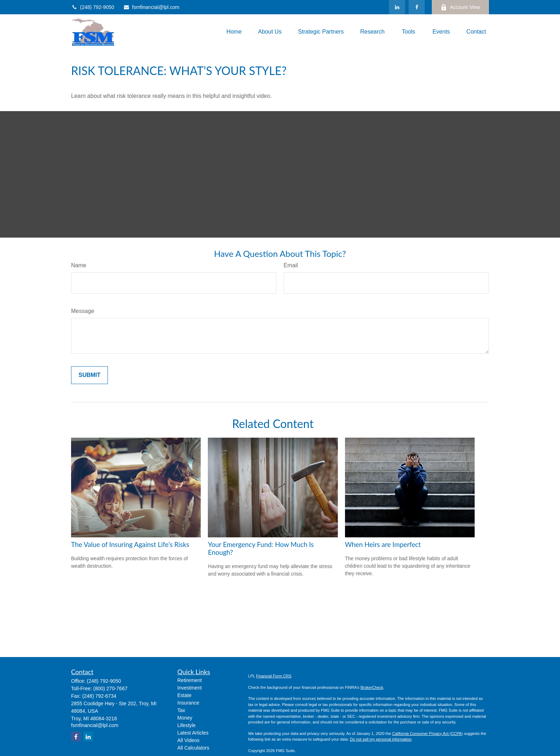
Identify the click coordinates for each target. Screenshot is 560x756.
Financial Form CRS (274, 676)
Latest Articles (193, 733)
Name (79, 265)
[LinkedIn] (397, 7)
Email (291, 265)
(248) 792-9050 (93, 7)
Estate (185, 695)
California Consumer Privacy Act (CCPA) (427, 733)
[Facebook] (417, 7)
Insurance (188, 703)
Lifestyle (187, 725)
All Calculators (193, 748)
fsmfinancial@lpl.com (151, 7)
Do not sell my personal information (381, 739)
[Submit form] (89, 375)
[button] (234, 32)
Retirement (190, 680)
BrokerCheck (372, 687)
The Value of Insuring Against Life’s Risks (130, 544)
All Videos (189, 740)
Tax (181, 710)
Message (83, 311)
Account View (460, 7)
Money (185, 718)
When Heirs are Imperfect (383, 544)
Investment (190, 688)
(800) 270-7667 (110, 688)
